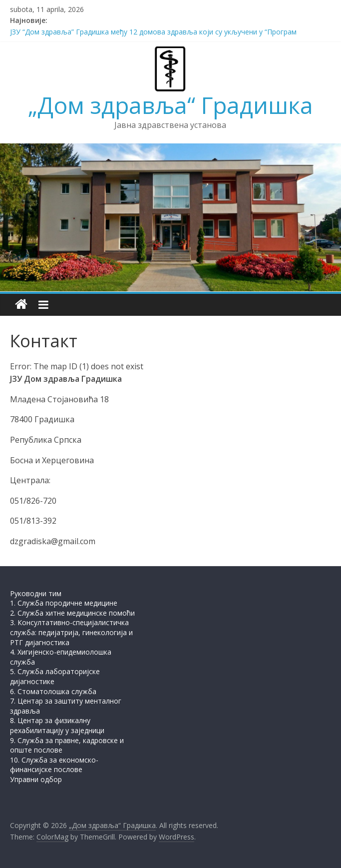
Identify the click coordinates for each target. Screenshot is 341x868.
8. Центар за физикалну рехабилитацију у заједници (57, 725)
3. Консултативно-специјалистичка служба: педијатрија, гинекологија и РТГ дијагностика (71, 632)
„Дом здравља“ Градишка (170, 105)
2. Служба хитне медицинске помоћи (72, 613)
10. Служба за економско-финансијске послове (54, 765)
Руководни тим (36, 593)
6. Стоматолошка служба (53, 691)
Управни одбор (36, 779)
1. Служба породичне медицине (64, 603)
